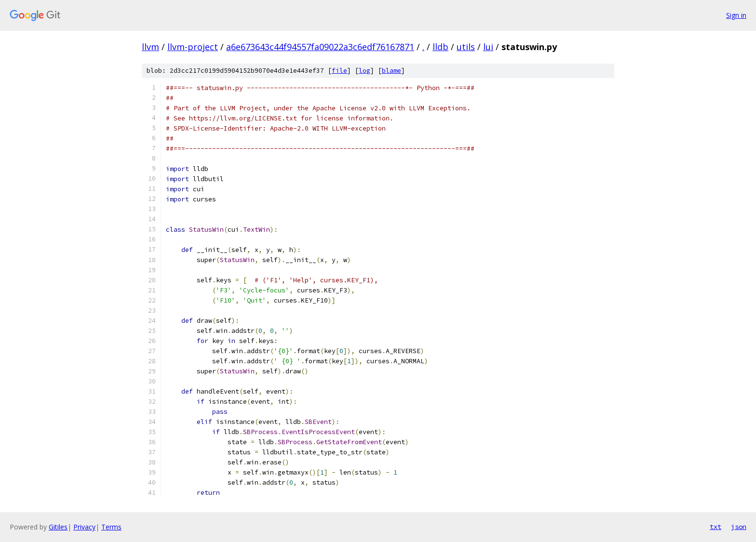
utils (466, 47)
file (339, 71)
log (364, 71)
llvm (150, 47)
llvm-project (193, 47)
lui (488, 47)
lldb (440, 47)
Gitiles (58, 527)
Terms (111, 527)
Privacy (84, 527)
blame (391, 71)
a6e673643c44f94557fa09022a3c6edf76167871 (320, 47)
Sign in (736, 15)
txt (715, 527)
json (739, 527)
